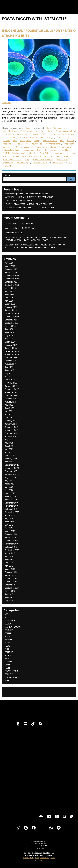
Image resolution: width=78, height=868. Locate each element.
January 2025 (11, 310)
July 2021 (9, 443)
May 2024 (9, 335)
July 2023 (9, 367)
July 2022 (9, 405)
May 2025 (9, 298)
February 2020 (11, 496)
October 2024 (11, 320)
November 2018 (12, 544)
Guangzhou (25, 141)
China (59, 137)
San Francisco (51, 150)
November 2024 (12, 317)
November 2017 (12, 582)
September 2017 (12, 588)
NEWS (7, 646)
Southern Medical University (24, 153)
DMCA (37, 858)
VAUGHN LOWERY (41, 240)
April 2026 (9, 263)
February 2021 (11, 459)
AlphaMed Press (10, 131)
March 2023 (10, 380)
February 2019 (11, 534)
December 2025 (12, 276)
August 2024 (10, 326)
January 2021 (10, 462)
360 (47, 128)
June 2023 (9, 370)
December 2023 (12, 351)
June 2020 (9, 484)
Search (7, 175)
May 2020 (9, 487)
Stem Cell (44, 153)
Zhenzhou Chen (40, 163)
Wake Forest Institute (12, 160)
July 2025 (9, 291)
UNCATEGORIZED (12, 677)
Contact (42, 860)
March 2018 (10, 569)
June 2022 (9, 408)
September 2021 (12, 436)
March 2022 (10, 418)
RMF (39, 150)
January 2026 (11, 272)
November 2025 (12, 279)
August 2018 (10, 553)
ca (4, 137)
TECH (7, 668)
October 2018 (11, 547)
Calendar (26, 858)
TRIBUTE (9, 674)
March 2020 (10, 493)
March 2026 (10, 266)
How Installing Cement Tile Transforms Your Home (27, 194)
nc (27, 144)
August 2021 (10, 440)
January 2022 (11, 424)
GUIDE (7, 636)
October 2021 (11, 433)
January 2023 (11, 386)
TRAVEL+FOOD (11, 671)
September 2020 (12, 474)
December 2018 (12, 541)
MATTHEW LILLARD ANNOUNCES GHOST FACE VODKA (29, 197)
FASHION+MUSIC (12, 627)
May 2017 (9, 601)
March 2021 (10, 455)
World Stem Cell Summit (43, 160)
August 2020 (10, 478)
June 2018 (9, 559)
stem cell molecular (60, 153)
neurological (37, 144)
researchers (29, 150)
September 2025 (12, 285)
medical (71, 141)
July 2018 (9, 556)
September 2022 (12, 399)
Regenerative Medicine (46, 147)
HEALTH (29, 128)
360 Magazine (59, 128)
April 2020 (9, 490)
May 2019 (9, 525)
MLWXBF (19, 233)
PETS (7, 649)
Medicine (19, 144)
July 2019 (9, 519)
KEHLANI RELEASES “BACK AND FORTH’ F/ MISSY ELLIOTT (30, 208)
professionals (27, 147)
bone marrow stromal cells (62, 134)
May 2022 (9, 411)
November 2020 (12, 468)
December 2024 (12, 313)
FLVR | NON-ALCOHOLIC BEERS (18, 201)
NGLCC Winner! (28, 228)
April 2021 (9, 452)
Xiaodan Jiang (23, 163)
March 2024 (10, 342)
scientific (64, 150)
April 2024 (9, 339)
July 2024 (9, 329)
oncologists (69, 144)
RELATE (8, 655)
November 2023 (12, 354)
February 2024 (11, 345)
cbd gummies (10, 223)
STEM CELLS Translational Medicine (25, 156)
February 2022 (11, 421)
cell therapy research (28, 137)
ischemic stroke (50, 141)
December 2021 (12, 427)
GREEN (8, 633)
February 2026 (11, 269)
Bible (32, 858)
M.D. (62, 141)
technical (48, 156)
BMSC (45, 134)
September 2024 (12, 323)
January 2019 (11, 537)
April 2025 (9, 301)
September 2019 (12, 512)
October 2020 (11, 471)
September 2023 (12, 361)
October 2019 (11, 509)
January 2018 (11, 575)
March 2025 (10, 304)
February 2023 (11, 383)
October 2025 (11, 282)
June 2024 (9, 332)
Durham (7, 141)
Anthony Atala (27, 131)
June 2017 (9, 597)
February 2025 (11, 307)
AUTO (7, 617)
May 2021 (9, 449)
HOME (7, 643)
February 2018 (11, 572)
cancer (12, 137)
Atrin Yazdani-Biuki (44, 131)
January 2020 (11, 500)
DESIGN (8, 624)
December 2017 (12, 579)
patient (6, 147)
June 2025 (9, 294)
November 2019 (12, 506)
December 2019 (12, 503)
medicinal (7, 144)
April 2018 (9, 566)
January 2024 (11, 348)
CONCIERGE (10, 621)
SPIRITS (8, 658)
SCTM (6, 153)
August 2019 (10, 515)
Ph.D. (15, 147)
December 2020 (12, 465)
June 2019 (9, 522)
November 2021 (12, 430)
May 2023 (9, 373)
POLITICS (9, 652)
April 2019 (9, 528)
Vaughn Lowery (62, 156)
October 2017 (11, 585)
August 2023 (10, 364)
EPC (15, 141)
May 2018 (9, 563)
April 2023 (9, 377)
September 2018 (12, 550)
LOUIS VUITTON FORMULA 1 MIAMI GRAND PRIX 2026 (28, 204)
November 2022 (12, 392)
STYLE (7, 665)
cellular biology (47, 137)
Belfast (36, 134)
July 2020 (9, 481)
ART (7, 614)
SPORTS (9, 662)
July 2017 (9, 594)
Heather (8, 233)
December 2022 (12, 389)
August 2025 (10, 288)
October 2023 (11, 358)
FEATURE (9, 630)
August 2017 (10, 591)
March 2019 (10, 531)
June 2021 (9, 446)
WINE (7, 681)
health (37, 141)
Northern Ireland (53, 144)
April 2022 (9, 414)
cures (67, 137)
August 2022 (10, 402)
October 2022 (11, 395)
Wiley (27, 160)
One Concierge (26, 223)
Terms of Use (45, 858)
